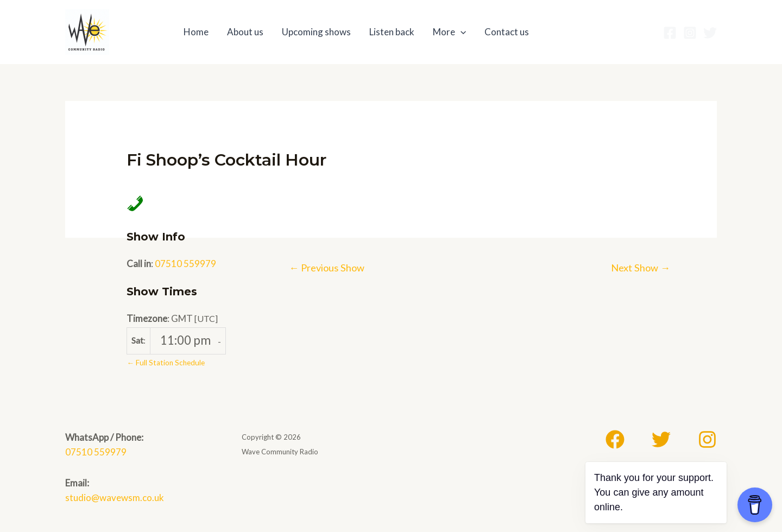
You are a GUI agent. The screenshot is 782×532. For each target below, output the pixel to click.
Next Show (641, 268)
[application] (461, 32)
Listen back (392, 32)
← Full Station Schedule (166, 363)
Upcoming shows (316, 32)
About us (245, 32)
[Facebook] (670, 33)
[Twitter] (710, 33)
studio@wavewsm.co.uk (115, 498)
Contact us (507, 32)
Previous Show (327, 268)
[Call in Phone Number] (132, 203)
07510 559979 (185, 264)
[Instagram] (690, 33)
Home (196, 32)
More (449, 32)
